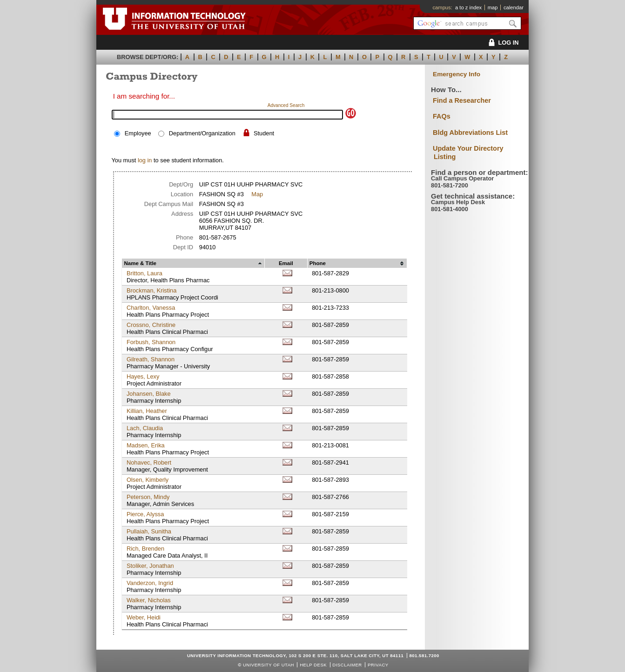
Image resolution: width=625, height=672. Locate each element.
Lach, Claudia (145, 428)
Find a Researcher (462, 100)
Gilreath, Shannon (151, 359)
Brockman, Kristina (151, 290)
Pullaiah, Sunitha (149, 531)
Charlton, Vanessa (151, 308)
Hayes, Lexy (143, 376)
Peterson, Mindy (148, 497)
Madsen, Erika (146, 445)
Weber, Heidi (144, 617)
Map (257, 194)
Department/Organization (202, 133)
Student (264, 133)
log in (145, 160)
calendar (514, 7)
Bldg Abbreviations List (470, 133)
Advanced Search (286, 105)
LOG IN (502, 43)
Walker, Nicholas (149, 600)
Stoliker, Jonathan (150, 566)
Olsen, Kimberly (148, 480)
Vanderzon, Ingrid (150, 583)
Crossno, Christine (151, 325)
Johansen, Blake (149, 394)
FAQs (442, 116)
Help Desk (313, 665)
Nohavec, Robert (149, 462)
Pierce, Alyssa (145, 514)
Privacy (378, 665)
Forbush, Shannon (151, 342)
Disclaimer (347, 665)
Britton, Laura (144, 273)
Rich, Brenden (145, 549)
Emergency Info (457, 74)
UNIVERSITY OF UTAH (269, 665)
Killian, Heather (147, 411)
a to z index (468, 7)
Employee (138, 133)
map (493, 7)
